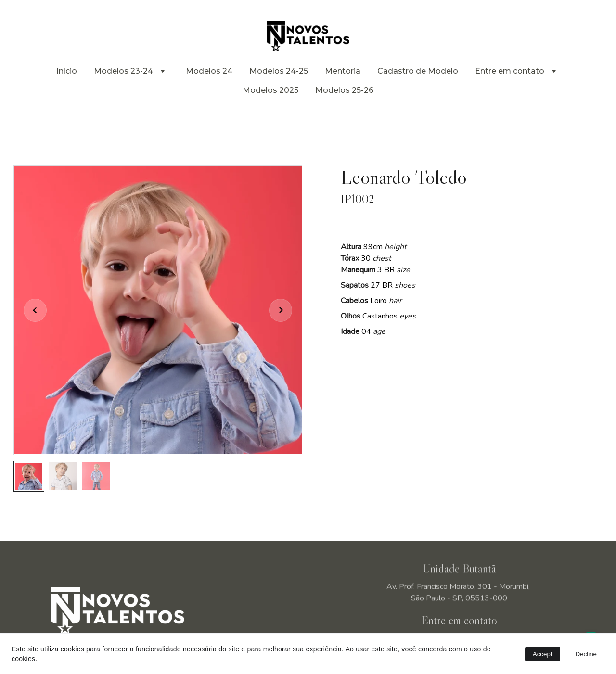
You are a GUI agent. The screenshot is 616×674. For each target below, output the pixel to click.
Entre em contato (510, 71)
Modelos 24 (209, 71)
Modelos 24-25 (279, 71)
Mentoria (343, 71)
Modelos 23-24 (123, 71)
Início (67, 71)
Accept (543, 654)
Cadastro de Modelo (418, 71)
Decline (586, 654)
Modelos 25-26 (344, 90)
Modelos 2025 (270, 90)
